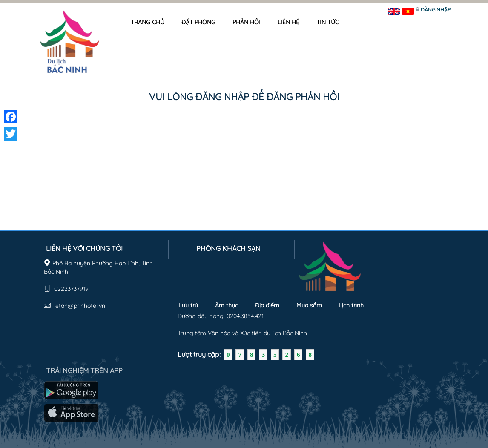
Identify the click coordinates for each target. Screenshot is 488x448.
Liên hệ (288, 22)
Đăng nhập (436, 10)
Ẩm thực (227, 305)
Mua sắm (309, 305)
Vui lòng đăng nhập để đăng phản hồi (244, 97)
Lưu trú (188, 305)
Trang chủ (148, 22)
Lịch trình (351, 305)
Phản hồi (247, 22)
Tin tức (328, 22)
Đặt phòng (198, 22)
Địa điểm (267, 305)
